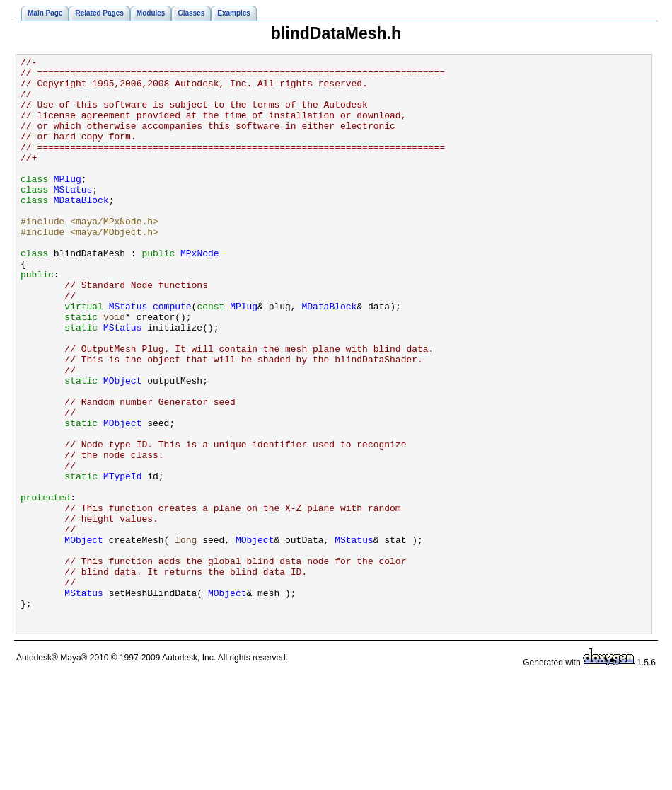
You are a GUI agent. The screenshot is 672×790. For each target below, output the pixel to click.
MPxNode (200, 293)
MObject (123, 446)
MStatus (73, 217)
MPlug (68, 204)
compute (172, 357)
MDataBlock (81, 229)
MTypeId (123, 561)
